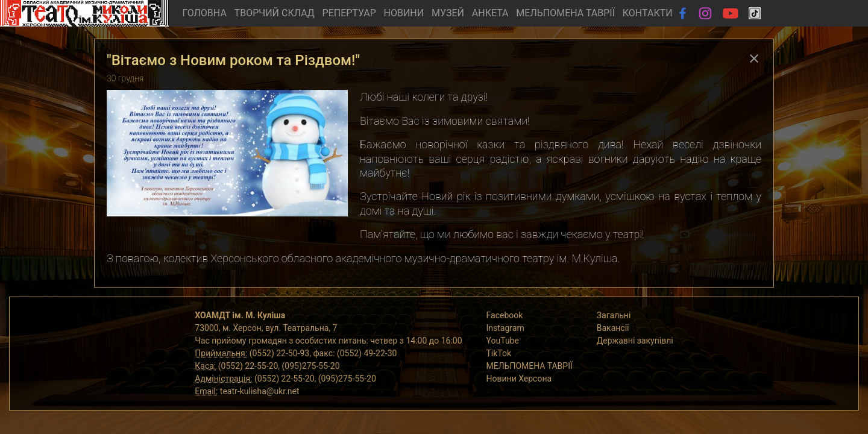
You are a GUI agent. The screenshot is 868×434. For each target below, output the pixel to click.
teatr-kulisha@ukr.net (260, 391)
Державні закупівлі (635, 341)
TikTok (499, 353)
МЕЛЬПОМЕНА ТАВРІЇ (565, 13)
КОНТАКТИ (648, 13)
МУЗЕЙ (448, 13)
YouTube (503, 341)
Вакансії (613, 328)
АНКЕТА (490, 13)
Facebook (505, 315)
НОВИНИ (404, 13)
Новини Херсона (519, 379)
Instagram (505, 328)
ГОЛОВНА (204, 13)
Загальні (614, 315)
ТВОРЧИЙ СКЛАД (275, 13)
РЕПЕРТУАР (349, 13)
